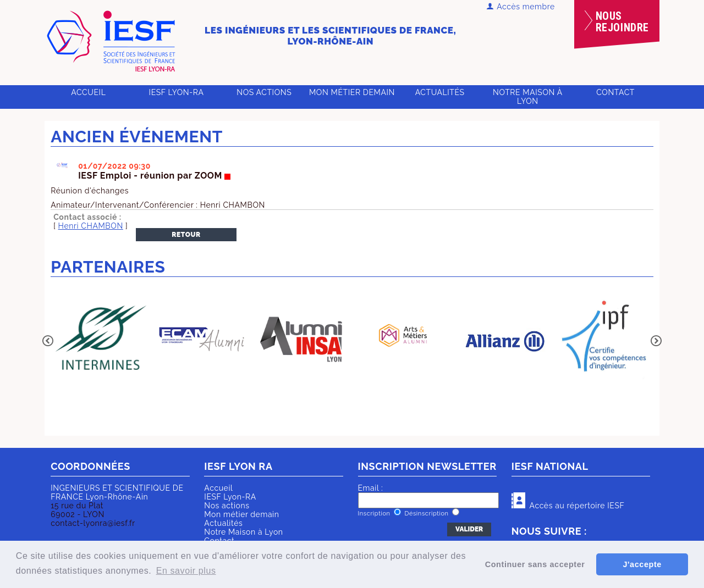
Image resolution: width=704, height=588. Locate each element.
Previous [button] (48, 341)
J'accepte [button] (642, 564)
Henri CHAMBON (91, 226)
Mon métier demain (352, 92)
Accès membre (521, 7)
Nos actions (264, 92)
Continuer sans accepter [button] (535, 564)
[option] (101, 340)
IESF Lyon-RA (177, 92)
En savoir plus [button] (186, 571)
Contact (615, 92)
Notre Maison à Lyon (528, 97)
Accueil (88, 92)
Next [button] (656, 341)
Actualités (440, 92)
